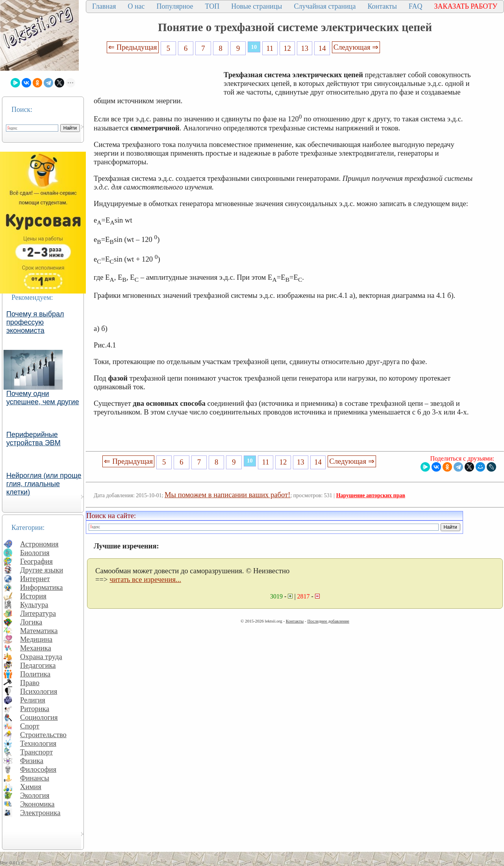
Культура (34, 605)
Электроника (40, 813)
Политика (35, 674)
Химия (31, 787)
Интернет (35, 579)
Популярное (175, 6)
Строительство (43, 735)
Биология (35, 553)
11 (270, 48)
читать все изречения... (145, 579)
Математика (39, 631)
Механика (36, 648)
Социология (39, 717)
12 (287, 48)
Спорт (30, 726)
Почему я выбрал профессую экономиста (35, 322)
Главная (104, 6)
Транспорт (36, 752)
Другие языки (42, 570)
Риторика (35, 709)
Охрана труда (41, 657)
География (36, 561)
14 (322, 48)
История (33, 596)
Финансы (35, 778)
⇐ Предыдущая (133, 47)
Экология (35, 795)
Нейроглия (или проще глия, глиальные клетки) (44, 484)
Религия (33, 700)
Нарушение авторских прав (371, 495)
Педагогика (38, 665)
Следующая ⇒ (356, 47)
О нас (136, 6)
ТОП (212, 6)
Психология (39, 691)
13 (305, 48)
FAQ (416, 6)
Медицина (36, 639)
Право (30, 683)
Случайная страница (325, 6)
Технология (38, 743)
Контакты (382, 6)
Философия (38, 769)
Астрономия (39, 544)
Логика (31, 622)
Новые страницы (257, 6)
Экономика (37, 804)
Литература (38, 613)
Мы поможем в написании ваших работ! (227, 495)
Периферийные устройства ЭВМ (33, 439)
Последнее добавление (328, 621)
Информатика (42, 587)
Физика (32, 761)
